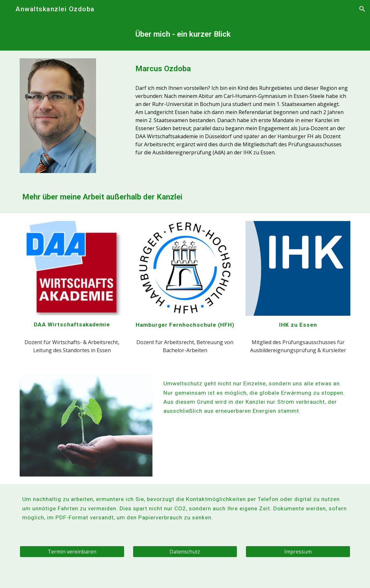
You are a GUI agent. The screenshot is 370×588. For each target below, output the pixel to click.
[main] (242, 34)
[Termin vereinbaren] (72, 552)
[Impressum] (298, 552)
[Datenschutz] (185, 552)
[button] (8, 9)
